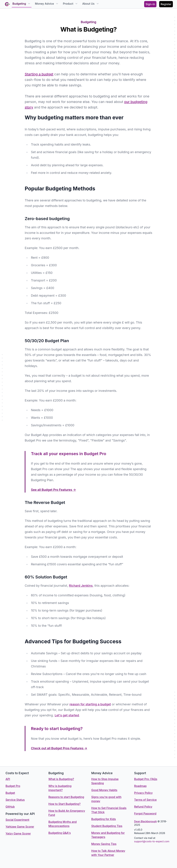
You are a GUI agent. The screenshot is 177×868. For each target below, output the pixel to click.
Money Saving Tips (104, 844)
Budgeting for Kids (104, 819)
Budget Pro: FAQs (146, 779)
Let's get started (67, 715)
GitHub (10, 807)
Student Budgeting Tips (107, 826)
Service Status (15, 800)
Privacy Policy (143, 793)
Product (71, 4)
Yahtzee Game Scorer (20, 827)
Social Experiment (17, 820)
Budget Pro (13, 786)
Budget (10, 793)
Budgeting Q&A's (60, 833)
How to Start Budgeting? (64, 804)
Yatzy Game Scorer (18, 834)
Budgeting (22, 4)
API (8, 779)
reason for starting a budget (90, 704)
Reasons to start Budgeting (66, 797)
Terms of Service (145, 800)
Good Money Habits (104, 790)
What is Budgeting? (61, 779)
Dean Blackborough (145, 821)
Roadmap (140, 786)
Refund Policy (143, 807)
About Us (91, 4)
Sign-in (150, 4)
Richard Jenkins (81, 586)
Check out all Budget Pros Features (59, 748)
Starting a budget (39, 74)
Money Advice (47, 4)
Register (166, 4)
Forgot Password (145, 814)
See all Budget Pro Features (53, 490)
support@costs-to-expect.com (152, 841)
